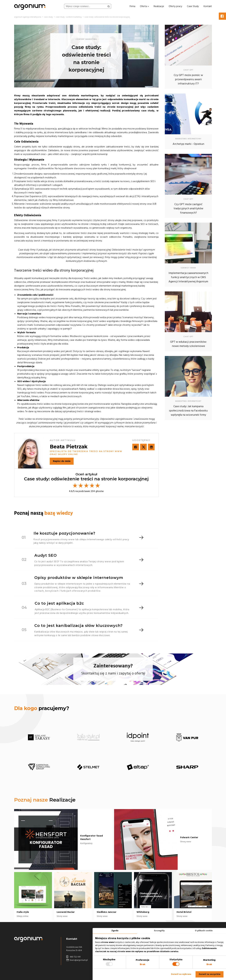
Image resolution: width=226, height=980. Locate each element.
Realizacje (159, 6)
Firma (132, 6)
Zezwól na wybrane (181, 974)
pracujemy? (42, 708)
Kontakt (208, 6)
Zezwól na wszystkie (210, 974)
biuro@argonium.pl (77, 960)
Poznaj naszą (43, 513)
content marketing (86, 39)
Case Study (193, 6)
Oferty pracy (175, 6)
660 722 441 (73, 957)
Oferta (144, 6)
